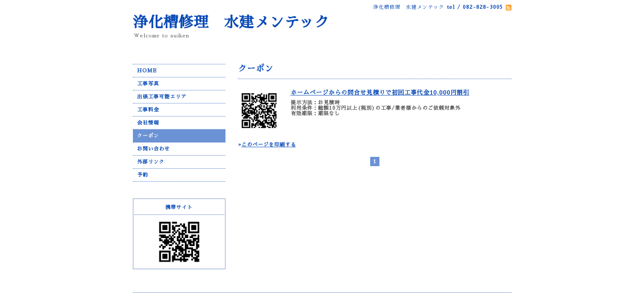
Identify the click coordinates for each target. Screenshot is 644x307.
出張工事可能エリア (162, 97)
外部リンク (151, 162)
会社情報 (148, 123)
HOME (147, 71)
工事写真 (148, 84)
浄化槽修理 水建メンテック (231, 22)
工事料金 (148, 110)
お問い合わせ (154, 149)
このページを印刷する (269, 145)
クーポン (148, 136)
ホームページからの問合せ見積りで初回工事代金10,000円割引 (380, 93)
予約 (143, 175)
